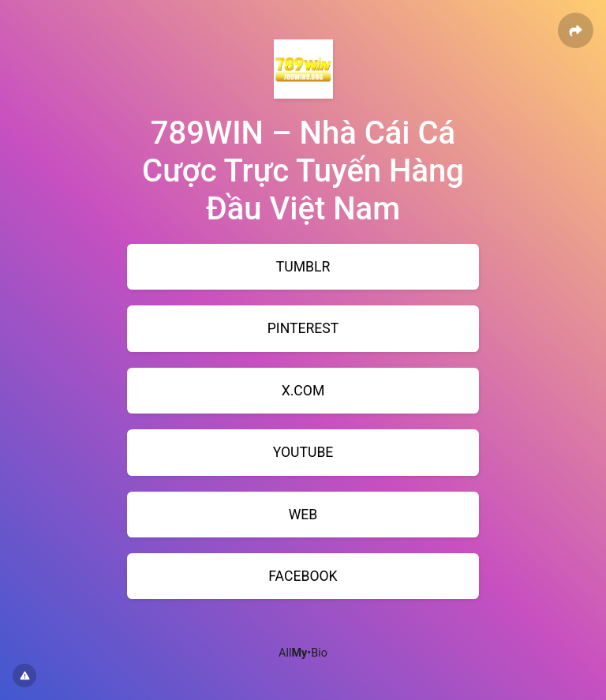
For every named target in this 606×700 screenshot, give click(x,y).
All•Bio (303, 653)
